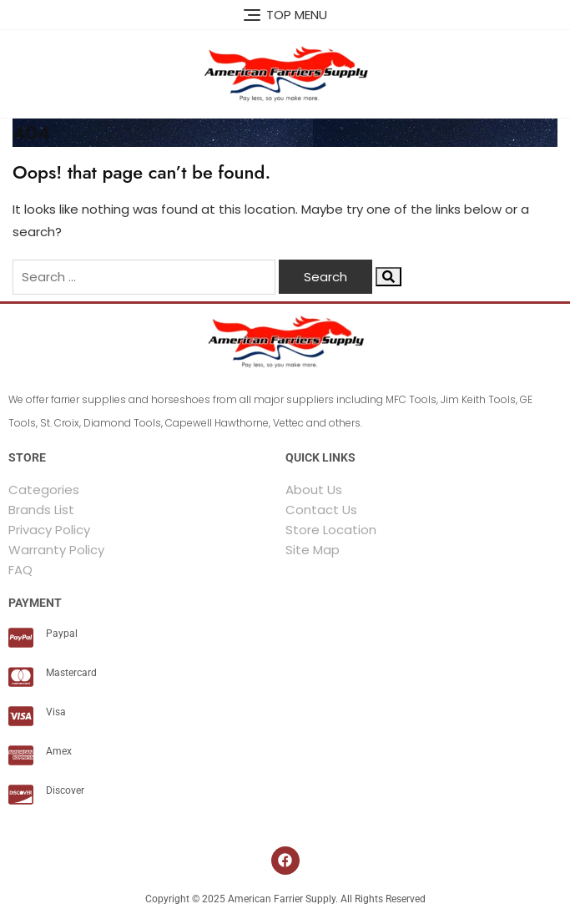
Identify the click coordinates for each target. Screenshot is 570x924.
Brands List (41, 510)
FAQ (20, 570)
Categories (44, 490)
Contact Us (321, 510)
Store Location (331, 530)
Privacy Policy (49, 530)
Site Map (313, 550)
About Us (314, 490)
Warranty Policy (56, 550)
